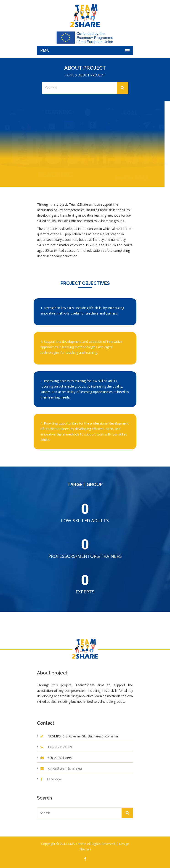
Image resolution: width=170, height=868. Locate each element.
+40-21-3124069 (60, 747)
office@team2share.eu (65, 768)
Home (70, 75)
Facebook (54, 779)
